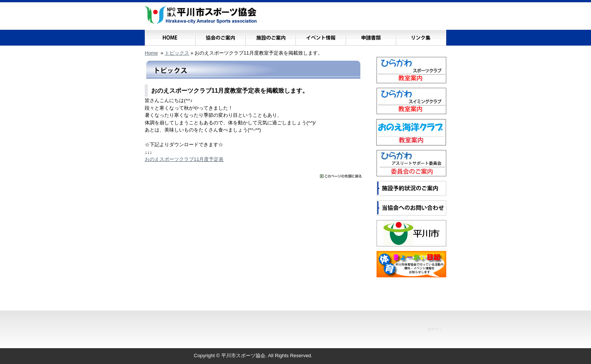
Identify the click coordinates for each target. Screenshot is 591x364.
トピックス (177, 53)
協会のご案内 (220, 36)
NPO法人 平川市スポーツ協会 (201, 15)
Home (151, 53)
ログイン (435, 329)
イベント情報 (321, 36)
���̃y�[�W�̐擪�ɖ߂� (341, 176)
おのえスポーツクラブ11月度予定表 (184, 159)
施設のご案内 (270, 36)
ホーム (170, 36)
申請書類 (371, 36)
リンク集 (421, 36)
